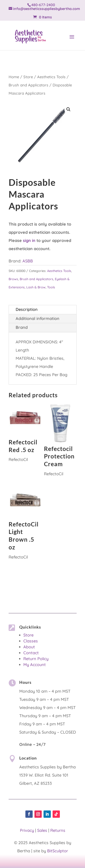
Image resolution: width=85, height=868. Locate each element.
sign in (29, 240)
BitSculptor (58, 851)
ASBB (28, 261)
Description (27, 309)
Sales (42, 830)
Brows (13, 279)
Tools (51, 287)
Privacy (27, 830)
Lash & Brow (36, 287)
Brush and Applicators (28, 85)
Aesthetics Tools (51, 77)
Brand (22, 327)
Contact (31, 653)
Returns (58, 830)
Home (14, 77)
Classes (31, 641)
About (29, 647)
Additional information (38, 318)
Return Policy (36, 659)
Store (28, 77)
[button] (68, 109)
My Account (35, 665)
